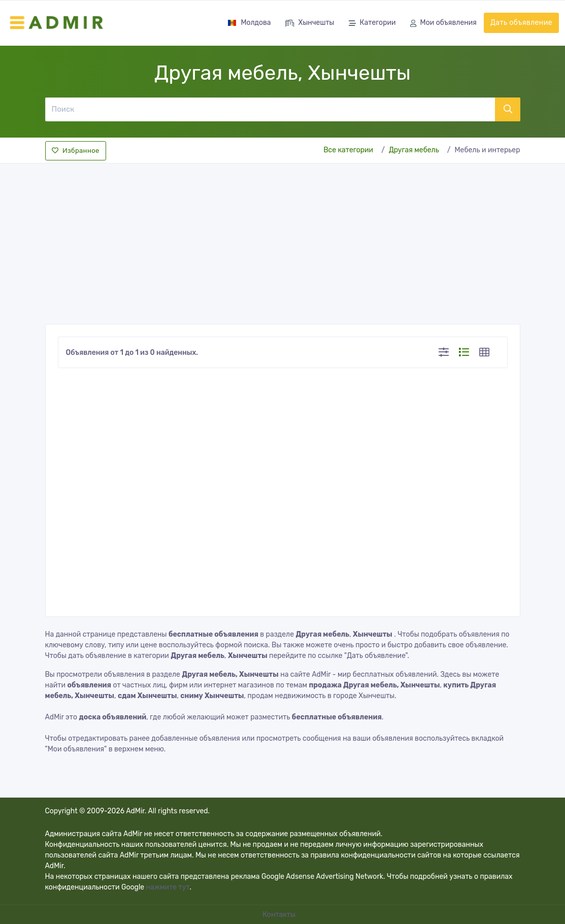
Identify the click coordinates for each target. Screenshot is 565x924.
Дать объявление (521, 23)
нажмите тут (168, 887)
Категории (372, 24)
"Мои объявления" (76, 749)
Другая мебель (414, 150)
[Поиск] (270, 109)
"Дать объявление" (376, 656)
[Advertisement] (283, 241)
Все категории (348, 150)
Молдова (249, 23)
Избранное (76, 151)
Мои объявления (443, 24)
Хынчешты (310, 24)
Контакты (280, 915)
